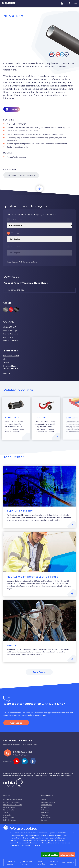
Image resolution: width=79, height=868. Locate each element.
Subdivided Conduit (11, 356)
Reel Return (45, 812)
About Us (44, 815)
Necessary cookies (11, 862)
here (38, 845)
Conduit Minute (47, 805)
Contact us (16, 723)
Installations (45, 810)
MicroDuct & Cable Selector (13, 805)
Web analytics (41, 862)
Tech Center (11, 175)
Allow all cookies (50, 855)
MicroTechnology (9, 807)
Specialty (6, 812)
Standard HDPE (9, 810)
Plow (5, 359)
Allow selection (67, 855)
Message (25, 755)
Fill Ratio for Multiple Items (13, 800)
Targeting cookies (54, 862)
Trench (6, 362)
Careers (44, 800)
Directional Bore (10, 366)
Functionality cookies (27, 862)
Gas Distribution (9, 817)
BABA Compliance (9, 820)
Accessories (7, 815)
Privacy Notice (46, 817)
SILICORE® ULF (10, 327)
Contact (44, 820)
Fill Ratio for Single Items (12, 802)
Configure (14, 109)
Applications (45, 807)
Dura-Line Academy (28, 175)
